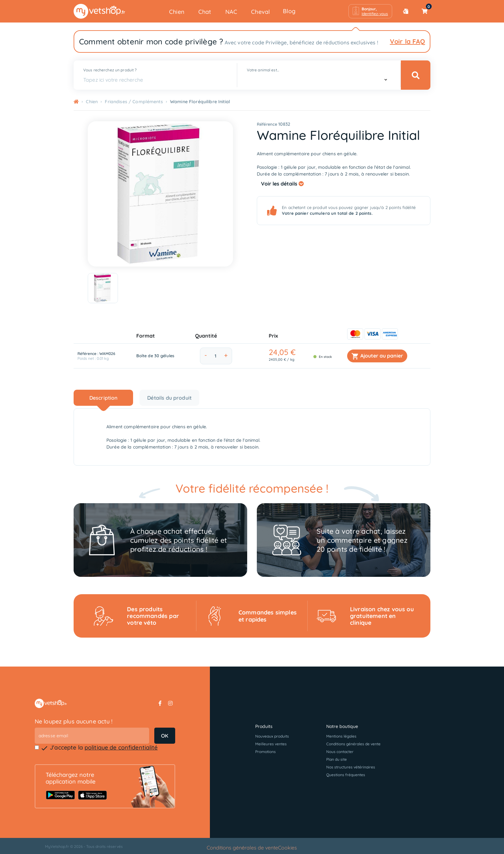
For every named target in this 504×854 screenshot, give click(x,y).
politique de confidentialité (121, 747)
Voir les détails (282, 184)
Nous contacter (340, 752)
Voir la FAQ (407, 41)
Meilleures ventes (271, 744)
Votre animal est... (263, 70)
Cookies (288, 848)
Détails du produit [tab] (169, 398)
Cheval (260, 12)
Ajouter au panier (377, 356)
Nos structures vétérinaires (351, 767)
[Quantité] (216, 356)
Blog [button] (289, 11)
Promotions (265, 752)
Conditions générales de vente (353, 744)
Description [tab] (104, 398)
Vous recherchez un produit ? (110, 70)
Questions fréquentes (346, 775)
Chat (205, 12)
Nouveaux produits (272, 736)
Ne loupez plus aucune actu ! (74, 721)
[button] (370, 11)
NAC (231, 12)
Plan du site (337, 759)
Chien (177, 12)
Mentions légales (341, 736)
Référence (267, 124)
